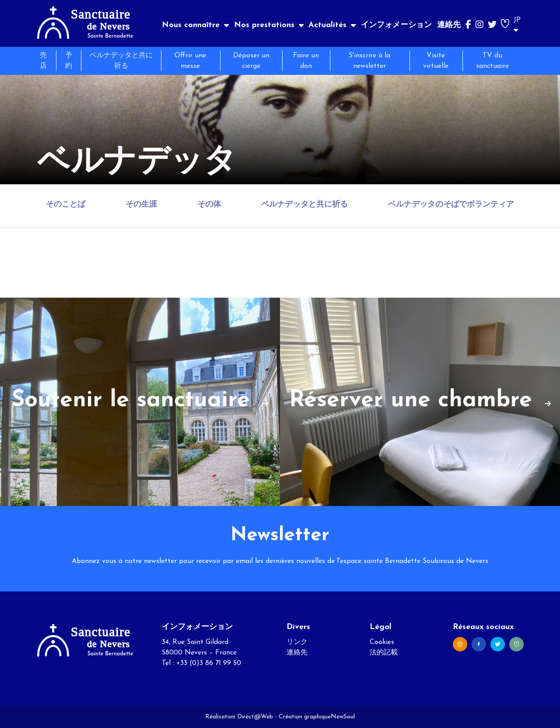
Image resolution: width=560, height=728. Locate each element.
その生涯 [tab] (141, 205)
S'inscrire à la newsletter (369, 61)
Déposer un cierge (251, 61)
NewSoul (343, 717)
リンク (297, 642)
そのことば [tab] (66, 205)
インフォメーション (396, 25)
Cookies (382, 642)
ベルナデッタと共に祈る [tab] (304, 205)
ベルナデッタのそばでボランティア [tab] (451, 205)
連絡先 (449, 25)
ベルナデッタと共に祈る (121, 61)
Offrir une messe (190, 61)
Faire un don (306, 61)
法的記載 (384, 653)
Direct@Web (255, 717)
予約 (69, 61)
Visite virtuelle (436, 61)
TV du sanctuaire (492, 61)
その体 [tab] (209, 205)
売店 (43, 61)
